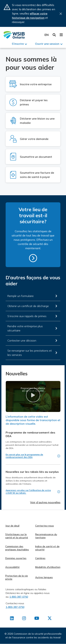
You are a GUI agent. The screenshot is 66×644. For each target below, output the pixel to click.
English (47, 35)
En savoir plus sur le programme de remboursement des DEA (24, 456)
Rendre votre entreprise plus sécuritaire (25, 328)
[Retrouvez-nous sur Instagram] (24, 619)
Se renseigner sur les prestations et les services (30, 353)
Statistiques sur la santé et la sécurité (17, 536)
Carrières (40, 558)
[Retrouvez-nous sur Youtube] (37, 619)
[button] (33, 395)
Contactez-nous (45, 526)
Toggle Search (54, 35)
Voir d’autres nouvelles (45, 502)
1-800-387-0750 (19, 597)
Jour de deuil (12, 526)
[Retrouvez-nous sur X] (50, 619)
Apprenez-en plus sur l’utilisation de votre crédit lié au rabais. (28, 492)
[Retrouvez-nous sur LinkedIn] (12, 619)
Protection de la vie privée (17, 577)
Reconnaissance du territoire (46, 536)
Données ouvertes (16, 558)
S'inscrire (18, 44)
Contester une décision (22, 340)
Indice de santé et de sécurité (47, 548)
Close (61, 14)
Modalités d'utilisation (48, 567)
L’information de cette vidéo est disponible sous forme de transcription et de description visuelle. (33, 420)
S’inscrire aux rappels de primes (27, 316)
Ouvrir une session (47, 44)
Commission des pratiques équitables (17, 548)
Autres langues (44, 577)
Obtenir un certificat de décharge (28, 306)
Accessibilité (12, 567)
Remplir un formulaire (21, 296)
